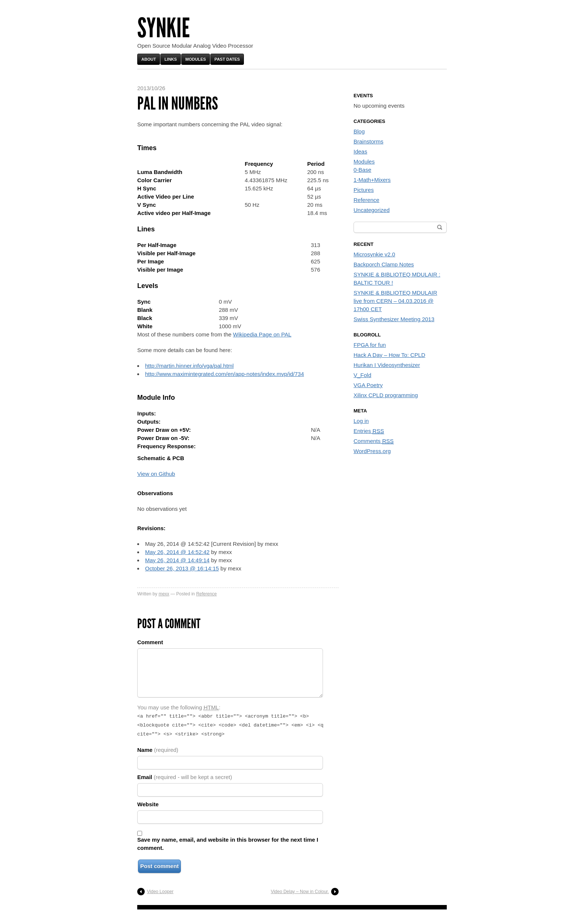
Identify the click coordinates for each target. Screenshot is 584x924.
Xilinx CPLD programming (386, 395)
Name (158, 748)
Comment (150, 642)
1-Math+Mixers (372, 180)
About (149, 59)
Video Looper (160, 889)
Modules (196, 59)
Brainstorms (368, 141)
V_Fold (362, 375)
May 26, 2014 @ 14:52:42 (177, 552)
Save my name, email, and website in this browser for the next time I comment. (228, 841)
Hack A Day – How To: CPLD (389, 355)
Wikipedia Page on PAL (262, 334)
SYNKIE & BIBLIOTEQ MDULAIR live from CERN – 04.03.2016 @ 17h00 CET (395, 301)
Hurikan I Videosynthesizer (387, 365)
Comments (374, 441)
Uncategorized (372, 210)
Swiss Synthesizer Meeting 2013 (394, 319)
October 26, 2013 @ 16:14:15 (182, 568)
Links (171, 59)
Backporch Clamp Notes (384, 264)
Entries (369, 431)
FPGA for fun (370, 345)
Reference (206, 594)
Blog (359, 131)
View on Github (156, 474)
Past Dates (227, 59)
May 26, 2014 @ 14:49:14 (177, 560)
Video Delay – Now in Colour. (300, 889)
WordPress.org (372, 451)
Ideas (360, 151)
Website (148, 802)
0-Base (362, 170)
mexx (164, 594)
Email (185, 775)
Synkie (164, 28)
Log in (361, 421)
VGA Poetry (368, 385)
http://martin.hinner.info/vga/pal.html (189, 366)
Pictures (364, 190)
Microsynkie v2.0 (374, 254)
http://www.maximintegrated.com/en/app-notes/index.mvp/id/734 (225, 374)
